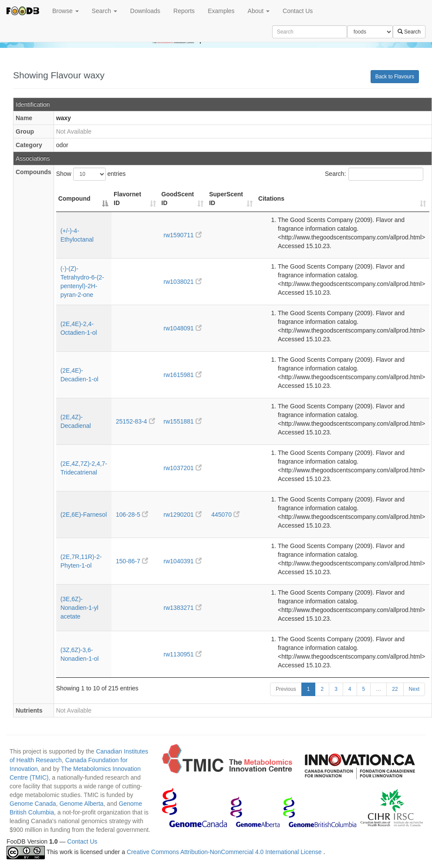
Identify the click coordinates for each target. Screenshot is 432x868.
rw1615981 (183, 375)
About (259, 11)
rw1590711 (183, 235)
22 (395, 689)
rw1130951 (183, 654)
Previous (286, 689)
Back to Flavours (395, 77)
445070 (225, 515)
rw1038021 (183, 282)
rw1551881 (183, 421)
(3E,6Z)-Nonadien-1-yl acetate (79, 608)
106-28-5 (132, 515)
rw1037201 (183, 468)
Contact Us (298, 11)
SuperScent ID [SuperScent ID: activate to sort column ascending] (226, 198)
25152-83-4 (135, 421)
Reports (184, 11)
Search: (374, 174)
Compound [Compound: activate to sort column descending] (74, 198)
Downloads (145, 11)
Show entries (91, 174)
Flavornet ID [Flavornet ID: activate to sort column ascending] (127, 198)
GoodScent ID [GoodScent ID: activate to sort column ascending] (178, 198)
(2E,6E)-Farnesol (84, 515)
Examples (221, 11)
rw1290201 (183, 515)
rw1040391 (183, 561)
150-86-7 (132, 561)
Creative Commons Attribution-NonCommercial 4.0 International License (225, 852)
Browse (66, 11)
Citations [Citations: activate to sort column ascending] (271, 198)
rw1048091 (183, 328)
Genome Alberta (81, 804)
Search (105, 11)
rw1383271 (183, 608)
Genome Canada (33, 804)
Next (414, 689)
